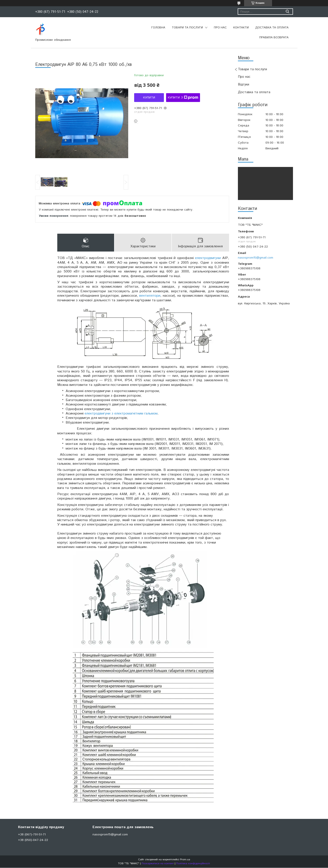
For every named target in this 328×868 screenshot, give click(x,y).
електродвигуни (208, 258)
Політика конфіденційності (193, 864)
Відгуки (244, 84)
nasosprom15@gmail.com (256, 258)
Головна (158, 28)
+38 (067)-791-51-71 (32, 835)
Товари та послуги (187, 28)
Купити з (183, 98)
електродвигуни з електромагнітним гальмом (121, 414)
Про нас (220, 28)
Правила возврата (274, 38)
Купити (149, 98)
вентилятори (150, 296)
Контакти (241, 28)
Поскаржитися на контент (158, 864)
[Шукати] (288, 12)
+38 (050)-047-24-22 (33, 840)
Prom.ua (185, 860)
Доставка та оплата (272, 28)
